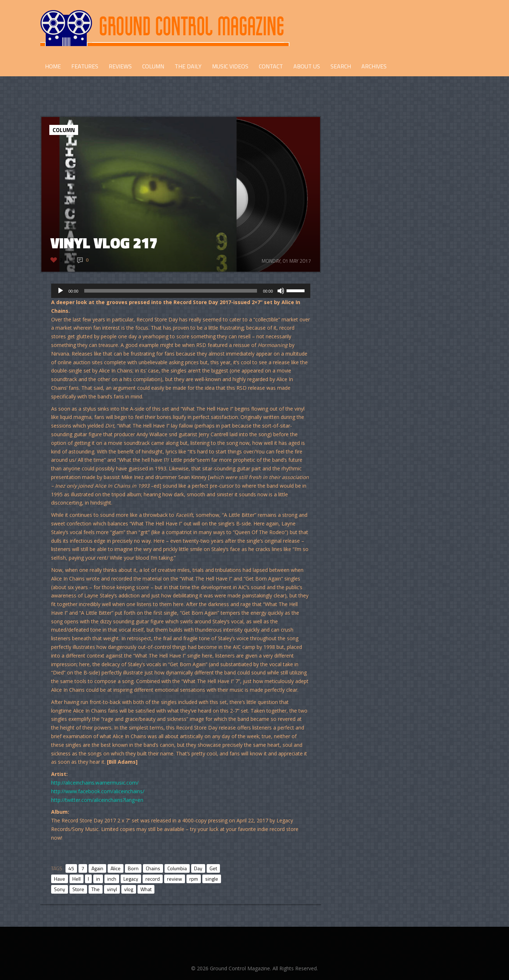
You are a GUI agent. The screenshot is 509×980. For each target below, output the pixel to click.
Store (78, 889)
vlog (129, 889)
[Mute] (281, 291)
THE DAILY (188, 66)
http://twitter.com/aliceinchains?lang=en (97, 800)
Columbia (177, 868)
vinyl (112, 889)
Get (213, 868)
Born (133, 868)
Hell (76, 879)
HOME (53, 66)
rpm (194, 879)
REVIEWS (120, 66)
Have (60, 879)
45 (71, 868)
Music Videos (230, 66)
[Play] (60, 291)
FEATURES (85, 66)
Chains (153, 868)
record (153, 879)
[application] (181, 291)
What (146, 889)
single (212, 879)
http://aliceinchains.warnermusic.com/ (95, 783)
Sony (60, 889)
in (98, 879)
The (96, 889)
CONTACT (271, 66)
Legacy (131, 879)
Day (198, 868)
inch (112, 879)
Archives (374, 66)
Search (341, 66)
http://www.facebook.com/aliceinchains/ (98, 791)
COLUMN (153, 66)
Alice (116, 868)
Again (97, 868)
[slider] (171, 291)
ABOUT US (307, 66)
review (175, 879)
